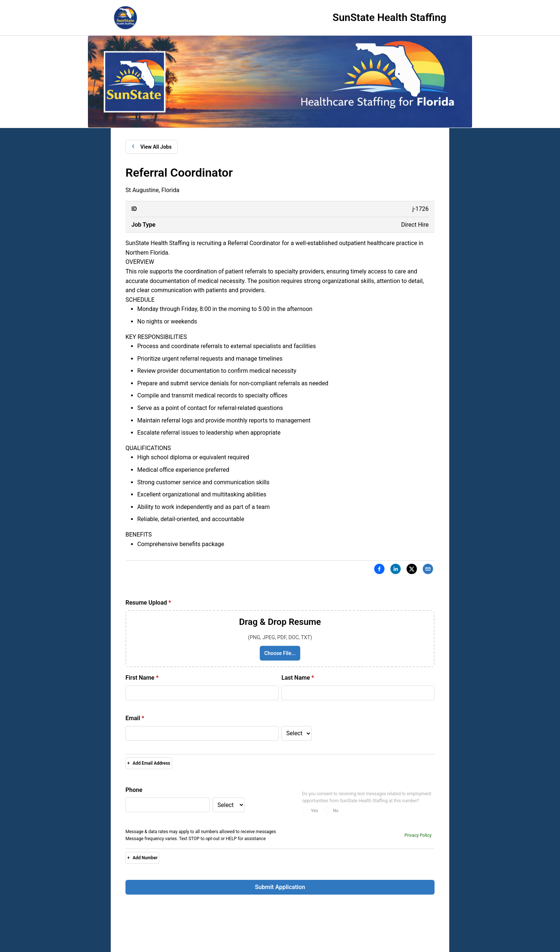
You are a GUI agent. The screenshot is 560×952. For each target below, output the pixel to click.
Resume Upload (148, 603)
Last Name (298, 678)
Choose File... (280, 653)
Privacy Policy (418, 835)
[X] (412, 570)
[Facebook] (379, 570)
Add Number (142, 858)
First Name (142, 678)
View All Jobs (152, 146)
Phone (134, 790)
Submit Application (280, 887)
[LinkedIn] (396, 570)
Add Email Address (149, 763)
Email (135, 718)
